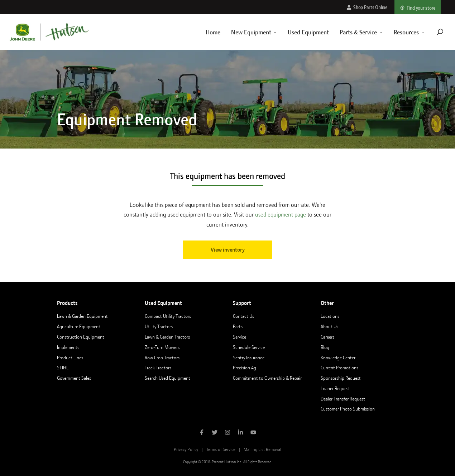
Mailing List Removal (262, 449)
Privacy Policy (186, 449)
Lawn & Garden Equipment (82, 316)
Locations (330, 316)
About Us (329, 326)
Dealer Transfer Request (343, 399)
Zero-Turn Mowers (162, 347)
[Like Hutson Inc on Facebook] (202, 433)
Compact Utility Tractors (168, 316)
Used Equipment (300, 32)
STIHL (63, 368)
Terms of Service (221, 449)
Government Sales (74, 378)
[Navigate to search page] (431, 32)
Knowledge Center (338, 358)
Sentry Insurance (249, 358)
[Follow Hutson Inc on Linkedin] (240, 433)
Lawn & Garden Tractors (167, 337)
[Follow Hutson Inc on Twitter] (215, 433)
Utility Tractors (159, 326)
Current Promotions (339, 368)
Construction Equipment (81, 337)
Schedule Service (249, 347)
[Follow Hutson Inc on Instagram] (227, 433)
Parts (238, 326)
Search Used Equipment (167, 378)
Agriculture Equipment (79, 326)
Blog (325, 347)
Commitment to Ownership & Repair (267, 378)
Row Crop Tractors (162, 358)
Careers (327, 337)
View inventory (228, 250)
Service (240, 337)
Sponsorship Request (341, 378)
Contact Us (243, 316)
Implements (68, 347)
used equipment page (281, 215)
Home (204, 32)
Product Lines (70, 358)
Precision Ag (245, 368)
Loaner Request (335, 388)
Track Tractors (158, 368)
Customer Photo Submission (348, 409)
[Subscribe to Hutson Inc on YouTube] (253, 433)
